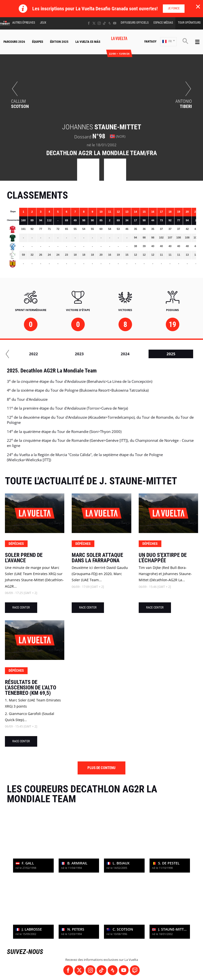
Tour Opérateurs (189, 23)
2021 (95, 354)
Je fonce (174, 8)
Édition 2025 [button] (59, 42)
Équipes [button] (38, 42)
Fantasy (150, 41)
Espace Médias (163, 23)
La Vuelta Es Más (88, 42)
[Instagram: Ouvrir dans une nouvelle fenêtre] (99, 23)
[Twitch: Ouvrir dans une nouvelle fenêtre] (135, 970)
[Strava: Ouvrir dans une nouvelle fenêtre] (110, 23)
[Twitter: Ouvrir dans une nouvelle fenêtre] (94, 23)
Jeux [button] (43, 23)
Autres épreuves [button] (24, 23)
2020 (49, 354)
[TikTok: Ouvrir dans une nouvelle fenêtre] (104, 23)
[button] (168, 42)
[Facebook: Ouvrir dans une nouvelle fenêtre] (89, 23)
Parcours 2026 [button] (14, 42)
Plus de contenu (101, 768)
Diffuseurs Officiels (135, 23)
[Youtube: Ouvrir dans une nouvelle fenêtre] (115, 23)
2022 (140, 354)
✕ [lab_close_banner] (198, 6)
